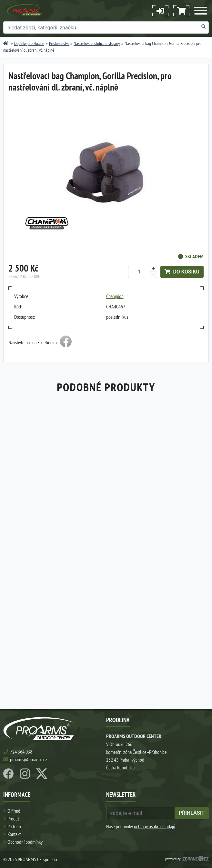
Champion (115, 296)
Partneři (14, 826)
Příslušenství (59, 43)
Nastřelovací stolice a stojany (97, 43)
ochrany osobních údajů (155, 826)
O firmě (14, 811)
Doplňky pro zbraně (29, 43)
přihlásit (192, 813)
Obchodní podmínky (25, 842)
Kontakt (14, 834)
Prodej (13, 819)
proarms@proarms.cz (29, 759)
